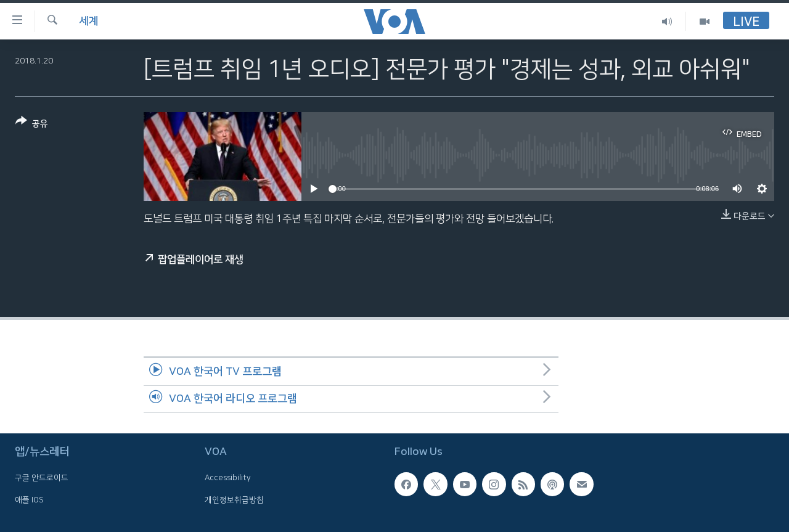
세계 (89, 21)
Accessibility (228, 478)
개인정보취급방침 (234, 500)
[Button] (32, 125)
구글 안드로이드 (42, 478)
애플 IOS (29, 500)
